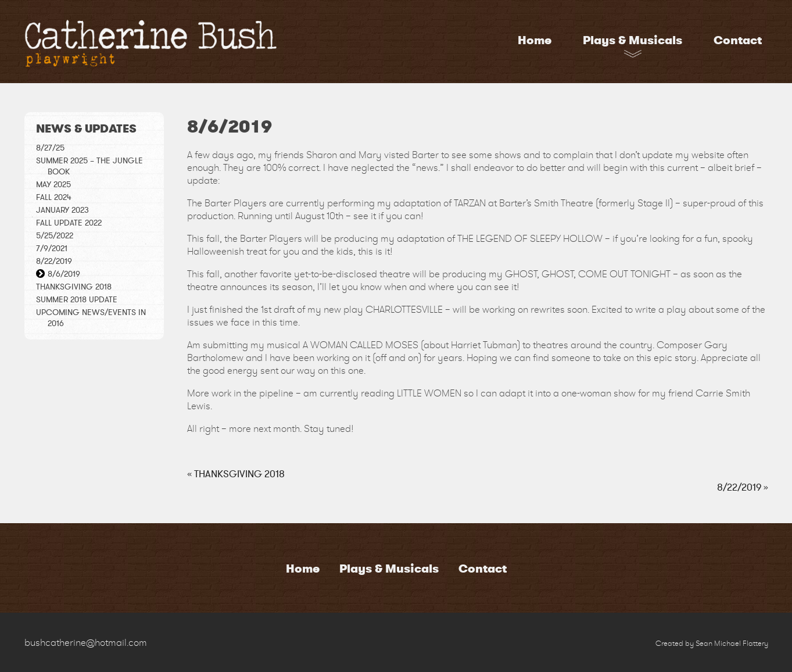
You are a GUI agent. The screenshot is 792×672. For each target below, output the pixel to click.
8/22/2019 (54, 261)
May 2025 (53, 185)
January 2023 (62, 210)
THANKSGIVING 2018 (74, 287)
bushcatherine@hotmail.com (86, 642)
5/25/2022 (55, 236)
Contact (738, 40)
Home (535, 40)
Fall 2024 (54, 197)
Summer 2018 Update (77, 300)
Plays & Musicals (632, 40)
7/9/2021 (52, 249)
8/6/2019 (64, 274)
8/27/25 (50, 148)
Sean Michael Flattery (732, 643)
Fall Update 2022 (69, 223)
